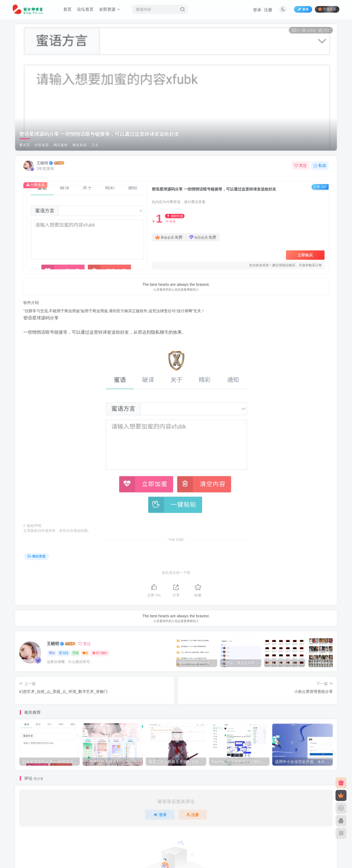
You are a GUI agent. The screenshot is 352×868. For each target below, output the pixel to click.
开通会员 (327, 9)
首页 (67, 9)
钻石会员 (203, 237)
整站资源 (79, 145)
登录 (257, 10)
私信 (320, 165)
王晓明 (42, 163)
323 (64, 653)
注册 (268, 10)
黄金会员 (169, 237)
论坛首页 (85, 9)
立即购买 (305, 255)
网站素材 (61, 145)
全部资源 (109, 9)
